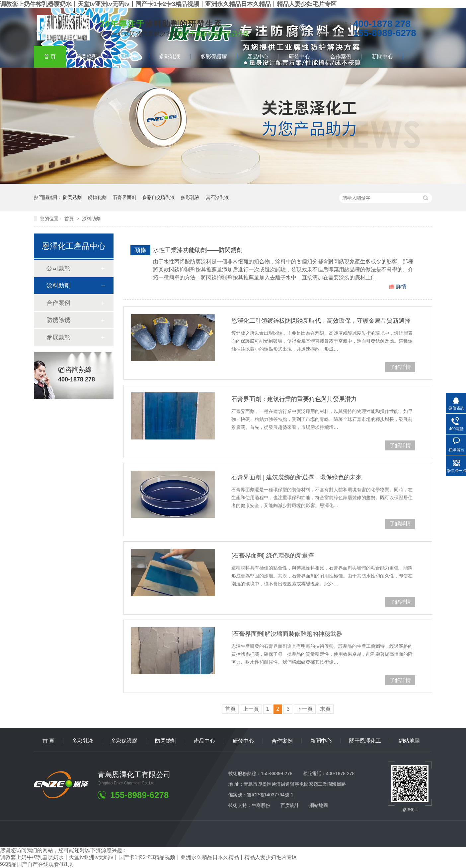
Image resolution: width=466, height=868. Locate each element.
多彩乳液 (170, 57)
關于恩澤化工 (365, 741)
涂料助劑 (128, 57)
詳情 (401, 286)
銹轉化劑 (97, 197)
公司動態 (58, 268)
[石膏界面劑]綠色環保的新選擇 (273, 556)
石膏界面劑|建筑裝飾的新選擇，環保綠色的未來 (297, 477)
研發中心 (299, 57)
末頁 (325, 709)
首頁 (50, 57)
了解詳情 (400, 367)
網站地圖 (409, 741)
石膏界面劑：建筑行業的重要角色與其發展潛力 (294, 399)
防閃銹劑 (87, 57)
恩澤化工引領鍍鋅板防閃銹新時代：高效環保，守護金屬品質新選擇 (321, 321)
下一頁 (305, 709)
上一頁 (251, 709)
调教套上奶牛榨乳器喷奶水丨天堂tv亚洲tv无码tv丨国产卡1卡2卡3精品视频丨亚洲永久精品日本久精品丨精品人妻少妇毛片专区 (168, 4)
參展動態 (58, 337)
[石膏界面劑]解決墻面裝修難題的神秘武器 (287, 634)
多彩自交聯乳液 (159, 197)
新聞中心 (382, 57)
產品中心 (258, 57)
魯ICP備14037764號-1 (270, 795)
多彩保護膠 (214, 57)
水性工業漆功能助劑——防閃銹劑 (198, 250)
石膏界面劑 (124, 197)
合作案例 (341, 57)
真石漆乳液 (217, 197)
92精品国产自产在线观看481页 (37, 864)
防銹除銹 (58, 320)
